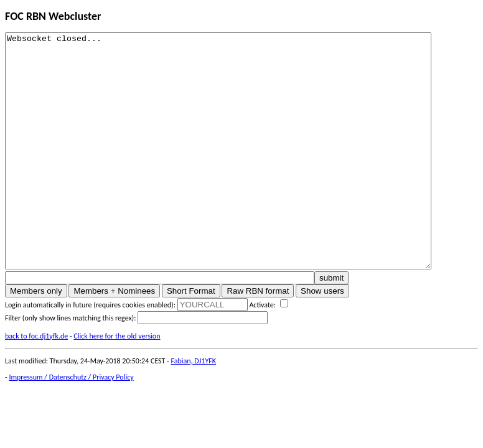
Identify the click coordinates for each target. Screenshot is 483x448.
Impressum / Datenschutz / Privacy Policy (71, 424)
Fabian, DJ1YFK (194, 408)
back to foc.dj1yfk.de (36, 383)
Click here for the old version (117, 383)
